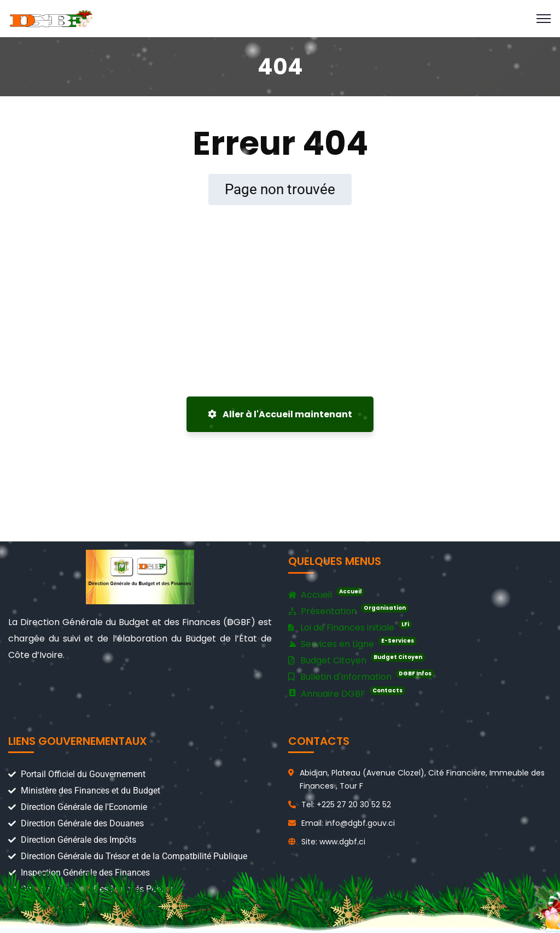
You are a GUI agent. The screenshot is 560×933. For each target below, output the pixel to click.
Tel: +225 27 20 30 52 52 (346, 804)
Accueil (326, 595)
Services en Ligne (352, 643)
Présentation (348, 611)
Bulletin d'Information (361, 676)
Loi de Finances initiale (350, 627)
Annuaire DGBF (347, 693)
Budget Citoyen (357, 660)
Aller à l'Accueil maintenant (280, 414)
